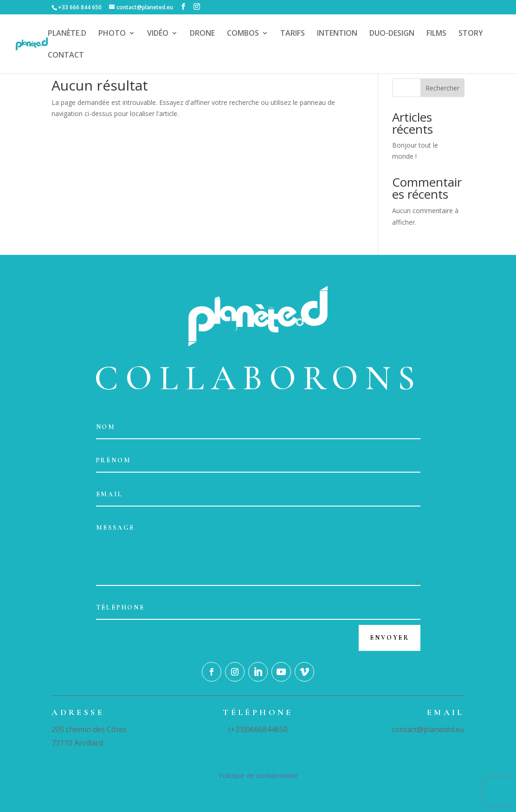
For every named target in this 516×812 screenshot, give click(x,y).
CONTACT (66, 56)
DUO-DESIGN (392, 34)
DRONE (202, 34)
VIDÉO (158, 34)
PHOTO (112, 34)
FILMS (436, 34)
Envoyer (390, 638)
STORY (471, 34)
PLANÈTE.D (67, 34)
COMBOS (243, 34)
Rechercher (442, 88)
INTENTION (337, 34)
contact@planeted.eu (428, 729)
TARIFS (293, 34)
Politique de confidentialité (258, 776)
